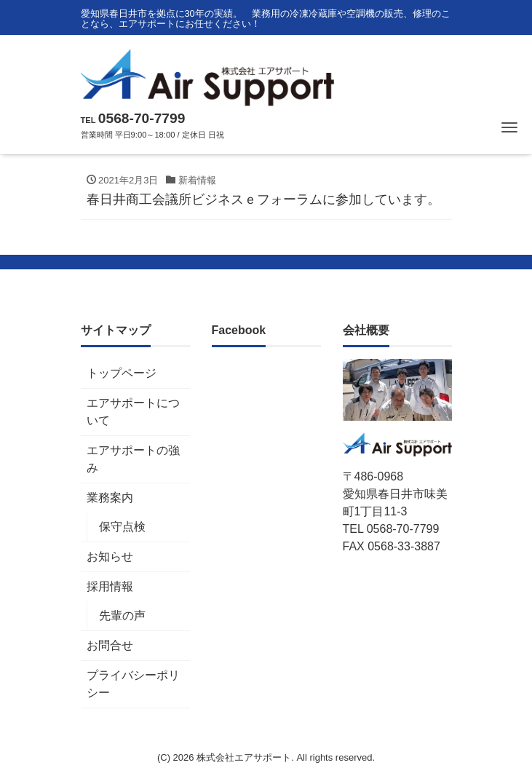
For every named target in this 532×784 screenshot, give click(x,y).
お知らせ (110, 557)
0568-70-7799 (142, 118)
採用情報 (110, 586)
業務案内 (110, 498)
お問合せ (110, 645)
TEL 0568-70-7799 (391, 529)
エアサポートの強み (133, 459)
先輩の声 (122, 615)
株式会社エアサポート (244, 757)
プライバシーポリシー (133, 684)
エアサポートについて (133, 412)
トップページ (122, 373)
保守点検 (122, 527)
